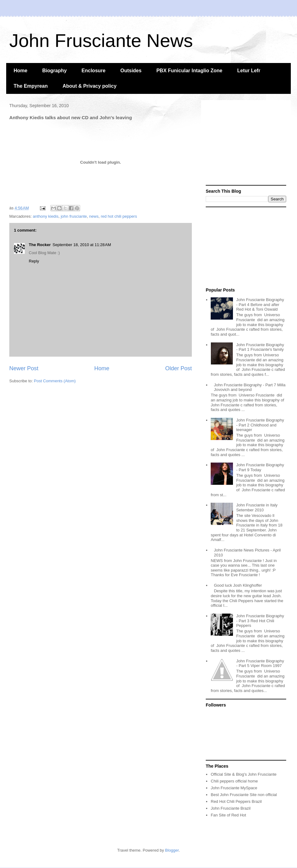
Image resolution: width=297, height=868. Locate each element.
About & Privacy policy (89, 86)
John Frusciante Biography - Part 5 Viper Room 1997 (260, 663)
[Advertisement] (246, 143)
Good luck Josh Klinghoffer (238, 585)
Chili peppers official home (234, 781)
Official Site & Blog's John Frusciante (244, 774)
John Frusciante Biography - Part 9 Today (260, 467)
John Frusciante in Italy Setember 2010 (257, 507)
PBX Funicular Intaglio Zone (189, 71)
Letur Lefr (249, 71)
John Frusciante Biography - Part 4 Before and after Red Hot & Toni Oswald (260, 304)
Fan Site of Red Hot (228, 815)
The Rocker (40, 245)
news (94, 216)
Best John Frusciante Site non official (244, 795)
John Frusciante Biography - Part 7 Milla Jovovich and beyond (250, 387)
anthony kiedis (46, 216)
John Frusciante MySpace (234, 788)
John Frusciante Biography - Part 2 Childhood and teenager (260, 425)
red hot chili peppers (119, 216)
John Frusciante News (101, 41)
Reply (34, 261)
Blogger (172, 850)
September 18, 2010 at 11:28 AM (82, 245)
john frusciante (74, 216)
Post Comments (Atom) (55, 381)
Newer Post (24, 368)
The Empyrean (31, 86)
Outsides (131, 71)
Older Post (179, 368)
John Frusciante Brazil (231, 808)
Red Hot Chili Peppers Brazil (236, 801)
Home (20, 71)
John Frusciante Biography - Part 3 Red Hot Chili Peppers (260, 621)
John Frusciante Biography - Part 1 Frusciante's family (260, 347)
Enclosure (94, 71)
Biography (54, 71)
